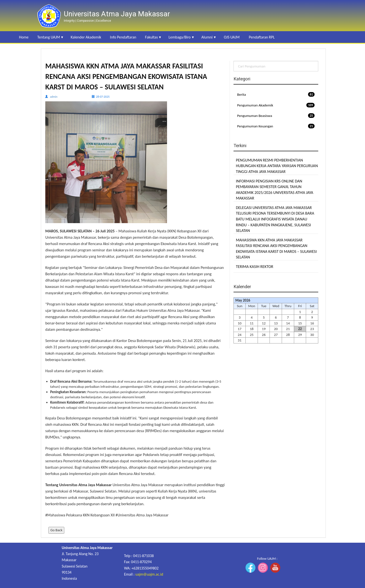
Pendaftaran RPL (262, 37)
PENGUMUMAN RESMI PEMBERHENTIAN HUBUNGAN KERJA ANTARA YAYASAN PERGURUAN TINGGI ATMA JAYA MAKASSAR (277, 166)
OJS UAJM (232, 37)
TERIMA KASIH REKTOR (255, 266)
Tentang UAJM (49, 37)
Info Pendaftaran (123, 37)
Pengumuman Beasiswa (276, 116)
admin (54, 97)
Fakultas (151, 37)
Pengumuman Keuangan (276, 126)
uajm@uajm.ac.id (149, 574)
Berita (276, 94)
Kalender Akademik (86, 37)
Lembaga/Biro (180, 37)
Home (24, 37)
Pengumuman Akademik (276, 105)
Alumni (207, 37)
